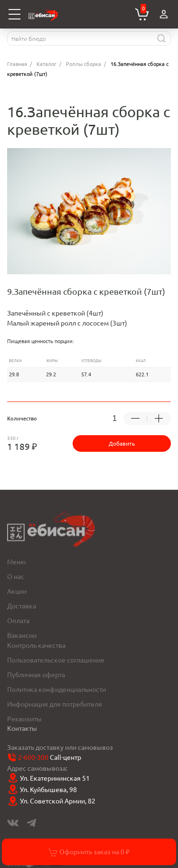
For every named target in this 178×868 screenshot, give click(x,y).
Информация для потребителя (55, 704)
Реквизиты (24, 719)
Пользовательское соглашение (56, 660)
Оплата (18, 620)
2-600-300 (33, 757)
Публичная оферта (36, 674)
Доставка (22, 606)
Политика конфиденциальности (56, 689)
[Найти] (161, 38)
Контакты (22, 728)
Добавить (122, 443)
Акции (17, 591)
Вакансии (22, 635)
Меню (16, 561)
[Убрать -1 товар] (135, 419)
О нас (16, 576)
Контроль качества (36, 645)
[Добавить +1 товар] (159, 419)
